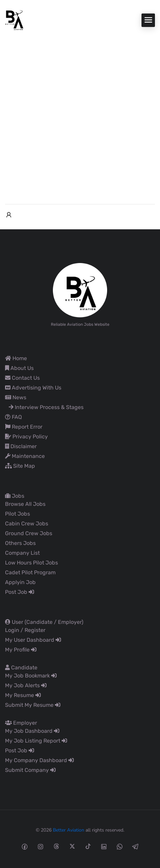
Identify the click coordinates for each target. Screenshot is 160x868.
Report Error (24, 427)
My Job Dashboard (32, 731)
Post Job (20, 592)
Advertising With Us (33, 388)
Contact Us (22, 378)
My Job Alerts (26, 685)
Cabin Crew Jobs (27, 524)
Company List (22, 553)
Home (16, 358)
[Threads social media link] (56, 846)
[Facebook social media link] (25, 846)
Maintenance (25, 456)
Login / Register (25, 630)
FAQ (13, 417)
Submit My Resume (33, 705)
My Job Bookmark (31, 676)
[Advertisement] (80, 114)
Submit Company (30, 770)
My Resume (23, 695)
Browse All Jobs (25, 504)
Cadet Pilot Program (30, 572)
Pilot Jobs (18, 514)
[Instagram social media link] (41, 846)
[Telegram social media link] (136, 846)
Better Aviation (69, 830)
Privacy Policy (26, 437)
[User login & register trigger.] (9, 215)
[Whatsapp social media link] (120, 846)
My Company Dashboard (39, 760)
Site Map (20, 466)
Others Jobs (20, 543)
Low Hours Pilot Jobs (31, 563)
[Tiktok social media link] (88, 846)
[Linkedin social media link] (104, 846)
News (16, 397)
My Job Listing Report (36, 741)
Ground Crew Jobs (29, 533)
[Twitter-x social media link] (72, 846)
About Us (19, 368)
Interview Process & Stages (46, 407)
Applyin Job (20, 582)
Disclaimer (21, 446)
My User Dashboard (33, 640)
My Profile (21, 650)
